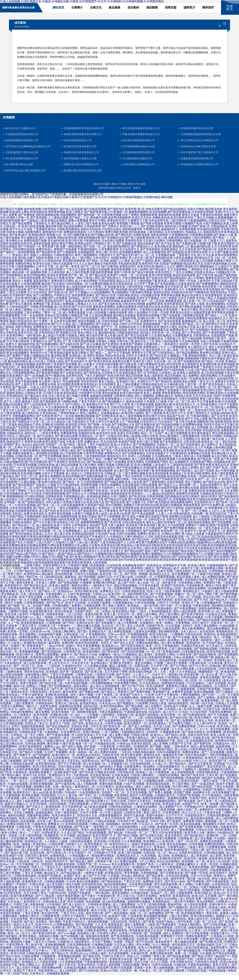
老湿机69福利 (206, 950)
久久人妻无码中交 (205, 728)
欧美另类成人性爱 (170, 593)
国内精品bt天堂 (204, 263)
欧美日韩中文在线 (22, 703)
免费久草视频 (106, 470)
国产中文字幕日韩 (45, 527)
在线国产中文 (191, 809)
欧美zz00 (220, 898)
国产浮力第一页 (170, 705)
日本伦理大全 (81, 668)
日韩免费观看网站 (24, 378)
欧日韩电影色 (190, 369)
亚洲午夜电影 (92, 737)
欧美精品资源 (147, 484)
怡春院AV (136, 774)
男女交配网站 (28, 639)
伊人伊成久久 (215, 651)
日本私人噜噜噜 (24, 818)
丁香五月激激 (31, 918)
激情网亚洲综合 (37, 395)
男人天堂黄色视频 (150, 444)
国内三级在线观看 (185, 616)
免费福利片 (207, 815)
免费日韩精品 (30, 404)
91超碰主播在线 (55, 746)
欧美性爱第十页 (212, 292)
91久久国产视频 (219, 257)
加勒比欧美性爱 (67, 243)
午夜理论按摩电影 (221, 717)
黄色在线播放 (111, 398)
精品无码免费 (134, 381)
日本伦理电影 (128, 763)
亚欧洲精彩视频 (169, 636)
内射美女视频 (15, 237)
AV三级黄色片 (23, 720)
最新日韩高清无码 (21, 326)
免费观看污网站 (193, 826)
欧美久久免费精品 (24, 533)
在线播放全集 (222, 467)
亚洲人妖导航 (9, 602)
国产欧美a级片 (19, 240)
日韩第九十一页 (71, 852)
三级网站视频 (157, 795)
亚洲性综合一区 (89, 441)
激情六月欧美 (122, 277)
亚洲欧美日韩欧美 (35, 648)
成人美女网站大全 (12, 246)
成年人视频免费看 (182, 898)
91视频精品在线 (40, 361)
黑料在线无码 (217, 375)
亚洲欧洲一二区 (217, 841)
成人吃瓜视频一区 (95, 769)
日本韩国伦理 (221, 889)
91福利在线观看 (18, 789)
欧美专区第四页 (142, 749)
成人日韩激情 (47, 424)
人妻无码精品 (155, 237)
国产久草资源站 (192, 338)
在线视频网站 (68, 220)
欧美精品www (74, 803)
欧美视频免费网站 (131, 257)
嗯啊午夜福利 (185, 271)
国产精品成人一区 (24, 530)
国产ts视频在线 (179, 912)
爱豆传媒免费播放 (219, 634)
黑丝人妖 (73, 895)
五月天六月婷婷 (58, 352)
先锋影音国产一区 (104, 685)
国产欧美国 (185, 927)
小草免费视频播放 (101, 688)
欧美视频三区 (137, 355)
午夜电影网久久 (56, 599)
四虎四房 (47, 869)
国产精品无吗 (92, 961)
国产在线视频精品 (110, 674)
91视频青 (86, 588)
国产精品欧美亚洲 (98, 944)
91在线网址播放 (129, 703)
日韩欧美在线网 (105, 777)
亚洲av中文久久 (225, 217)
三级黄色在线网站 (168, 780)
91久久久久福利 (83, 269)
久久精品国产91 (103, 424)
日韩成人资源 (158, 708)
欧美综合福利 (107, 228)
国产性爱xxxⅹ (88, 726)
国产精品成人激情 (82, 866)
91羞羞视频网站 (197, 226)
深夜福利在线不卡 (89, 435)
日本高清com (107, 708)
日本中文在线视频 (87, 579)
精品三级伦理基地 (125, 424)
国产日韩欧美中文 (181, 392)
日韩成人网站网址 (64, 636)
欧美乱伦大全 (95, 728)
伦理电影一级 (12, 507)
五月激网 (211, 901)
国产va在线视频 (34, 381)
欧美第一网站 (74, 283)
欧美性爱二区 (42, 593)
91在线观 (114, 881)
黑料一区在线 (188, 286)
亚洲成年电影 (187, 665)
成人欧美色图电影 (162, 932)
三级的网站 (108, 720)
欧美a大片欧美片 (121, 450)
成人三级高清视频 (164, 815)
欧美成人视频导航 (84, 682)
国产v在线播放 (117, 467)
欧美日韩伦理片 (111, 315)
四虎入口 (37, 872)
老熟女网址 (81, 691)
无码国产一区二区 (113, 797)
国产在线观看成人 (65, 493)
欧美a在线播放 (75, 306)
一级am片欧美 (56, 651)
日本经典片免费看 (113, 246)
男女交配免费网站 (194, 634)
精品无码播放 (173, 381)
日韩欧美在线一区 (27, 461)
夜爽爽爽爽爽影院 (92, 527)
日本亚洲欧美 (20, 843)
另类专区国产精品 (178, 524)
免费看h (77, 611)
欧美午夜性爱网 (132, 760)
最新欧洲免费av (210, 493)
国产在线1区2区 (58, 297)
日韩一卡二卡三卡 (197, 734)
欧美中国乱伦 (204, 898)
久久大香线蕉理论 (184, 266)
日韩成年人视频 (106, 346)
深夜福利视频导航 (89, 243)
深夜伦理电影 (24, 332)
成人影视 (216, 861)
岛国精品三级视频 (50, 335)
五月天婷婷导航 (35, 654)
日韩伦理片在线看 (207, 967)
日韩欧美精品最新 (144, 757)
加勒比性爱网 (45, 263)
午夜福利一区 (83, 363)
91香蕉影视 (108, 751)
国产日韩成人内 (57, 858)
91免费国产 (167, 694)
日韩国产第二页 (87, 869)
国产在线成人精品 (107, 329)
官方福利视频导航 (45, 444)
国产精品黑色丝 (88, 516)
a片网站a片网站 (171, 539)
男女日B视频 (76, 907)
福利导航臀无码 (138, 599)
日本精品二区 (20, 740)
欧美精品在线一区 (40, 685)
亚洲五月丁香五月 (37, 728)
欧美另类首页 (174, 841)
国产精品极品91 (174, 953)
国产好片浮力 (215, 855)
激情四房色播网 (121, 274)
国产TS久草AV (199, 671)
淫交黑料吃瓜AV (205, 507)
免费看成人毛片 (110, 596)
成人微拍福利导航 (12, 846)
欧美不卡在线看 (76, 608)
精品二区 (183, 746)
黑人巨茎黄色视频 (142, 409)
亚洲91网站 (63, 705)
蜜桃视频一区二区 (217, 826)
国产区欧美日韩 (62, 484)
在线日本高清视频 (92, 605)
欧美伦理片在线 (106, 438)
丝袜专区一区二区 (223, 628)
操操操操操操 (50, 455)
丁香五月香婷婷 (224, 792)
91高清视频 (105, 662)
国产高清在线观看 (170, 326)
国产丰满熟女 (52, 453)
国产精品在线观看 (209, 625)
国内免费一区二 (189, 490)
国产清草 (78, 728)
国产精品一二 (98, 358)
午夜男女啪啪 (114, 728)
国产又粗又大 (35, 812)
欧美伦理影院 (226, 249)
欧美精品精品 (128, 378)
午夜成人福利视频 (109, 970)
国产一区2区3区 (188, 846)
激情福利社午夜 (52, 237)
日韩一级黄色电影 (67, 818)
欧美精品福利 (215, 496)
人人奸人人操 (217, 516)
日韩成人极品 (68, 455)
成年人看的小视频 (82, 700)
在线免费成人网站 (213, 573)
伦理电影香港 (54, 501)
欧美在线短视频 (191, 829)
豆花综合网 (37, 858)
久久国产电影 (182, 432)
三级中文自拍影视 (107, 955)
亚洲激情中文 (149, 326)
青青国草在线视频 (148, 320)
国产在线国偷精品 (12, 280)
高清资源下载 (134, 530)
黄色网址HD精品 (211, 358)
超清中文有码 (161, 835)
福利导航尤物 (56, 415)
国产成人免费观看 (183, 726)
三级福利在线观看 (182, 470)
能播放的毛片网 (173, 760)
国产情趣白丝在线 (103, 240)
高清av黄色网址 (169, 441)
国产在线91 (159, 743)
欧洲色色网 (53, 812)
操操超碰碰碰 (152, 329)
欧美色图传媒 (64, 579)
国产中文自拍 (110, 892)
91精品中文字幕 (93, 504)
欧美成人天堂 (164, 766)
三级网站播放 (9, 921)
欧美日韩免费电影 (98, 384)
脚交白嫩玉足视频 (36, 303)
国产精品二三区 (79, 223)
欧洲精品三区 (178, 478)
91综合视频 (196, 849)
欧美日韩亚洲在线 (45, 772)
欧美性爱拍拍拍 (46, 769)
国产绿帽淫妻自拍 (79, 240)
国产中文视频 (181, 642)
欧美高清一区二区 (21, 493)
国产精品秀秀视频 (134, 343)
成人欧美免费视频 (114, 907)
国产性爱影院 (196, 887)
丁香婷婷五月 (42, 228)
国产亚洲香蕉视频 (191, 832)
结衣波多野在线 (159, 226)
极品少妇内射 (18, 294)
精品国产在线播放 (214, 783)
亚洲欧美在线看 (65, 869)
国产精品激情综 (229, 501)
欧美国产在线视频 (65, 369)
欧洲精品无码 (128, 435)
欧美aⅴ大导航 (110, 976)
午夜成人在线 (160, 884)
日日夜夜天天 (110, 378)
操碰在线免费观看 (20, 955)
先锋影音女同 (219, 524)
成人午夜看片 (86, 369)
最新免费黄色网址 (182, 507)
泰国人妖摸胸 (132, 441)
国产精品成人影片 (168, 573)
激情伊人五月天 (165, 271)
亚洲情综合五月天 (60, 780)
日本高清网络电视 (79, 950)
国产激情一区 (143, 964)
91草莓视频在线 (10, 734)
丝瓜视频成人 (103, 524)
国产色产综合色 (165, 249)
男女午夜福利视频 (27, 386)
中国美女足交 (62, 300)
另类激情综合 (202, 340)
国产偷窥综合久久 (142, 251)
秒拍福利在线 (211, 435)
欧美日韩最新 (156, 691)
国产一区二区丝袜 (153, 306)
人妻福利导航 (128, 323)
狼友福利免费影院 (119, 251)
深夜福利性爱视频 (101, 277)
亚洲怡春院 (49, 800)
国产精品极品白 (97, 467)
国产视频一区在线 (99, 430)
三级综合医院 (183, 576)
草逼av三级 (40, 723)
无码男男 (152, 737)
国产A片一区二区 (101, 392)
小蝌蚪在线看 (161, 734)
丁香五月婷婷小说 (90, 407)
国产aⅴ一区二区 (144, 260)
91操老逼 (185, 611)
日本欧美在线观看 (148, 941)
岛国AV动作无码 (198, 740)
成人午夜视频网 (201, 461)
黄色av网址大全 (88, 338)
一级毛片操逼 (211, 533)
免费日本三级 (191, 705)
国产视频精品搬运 (223, 872)
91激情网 (119, 835)
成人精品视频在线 (149, 424)
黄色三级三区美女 (107, 257)
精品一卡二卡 (9, 510)
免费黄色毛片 (113, 458)
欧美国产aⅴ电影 (117, 280)
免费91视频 (88, 576)
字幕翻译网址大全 (98, 412)
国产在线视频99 (200, 335)
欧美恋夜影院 (119, 935)
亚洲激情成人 (59, 861)
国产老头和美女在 (117, 645)
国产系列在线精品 (21, 539)
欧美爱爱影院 (214, 300)
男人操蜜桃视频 (164, 973)
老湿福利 (220, 665)
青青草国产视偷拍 (132, 349)
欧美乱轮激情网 (58, 280)
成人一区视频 (223, 642)
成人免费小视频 (119, 740)
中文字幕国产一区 (80, 858)
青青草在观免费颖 (47, 659)
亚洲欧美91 (12, 855)
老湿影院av (40, 849)
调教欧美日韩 (206, 427)
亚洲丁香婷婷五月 (198, 418)
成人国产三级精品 (142, 266)
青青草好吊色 (79, 642)
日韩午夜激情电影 (27, 524)
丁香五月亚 (157, 838)
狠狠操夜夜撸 (149, 220)
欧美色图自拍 (39, 217)
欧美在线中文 (14, 654)
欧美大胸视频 (143, 470)
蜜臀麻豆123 (56, 829)
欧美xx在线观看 (200, 524)
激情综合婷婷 (134, 407)
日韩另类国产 (50, 214)
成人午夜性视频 (225, 476)
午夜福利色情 (198, 668)
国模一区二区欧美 (74, 384)
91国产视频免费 (211, 892)
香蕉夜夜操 (136, 935)
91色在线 (96, 904)
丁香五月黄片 (28, 631)
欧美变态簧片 (85, 826)
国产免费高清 (21, 427)
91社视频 (206, 958)
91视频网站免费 (154, 786)
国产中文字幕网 (79, 392)
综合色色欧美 (54, 496)
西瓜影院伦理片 (55, 306)
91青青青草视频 (93, 458)
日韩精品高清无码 (211, 499)
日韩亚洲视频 (167, 895)
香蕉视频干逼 (162, 697)
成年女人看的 (155, 527)
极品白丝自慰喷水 (164, 499)
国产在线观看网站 (111, 726)
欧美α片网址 (59, 634)
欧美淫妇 (54, 766)
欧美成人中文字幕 (96, 740)
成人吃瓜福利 (55, 889)
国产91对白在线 (82, 312)
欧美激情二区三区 (175, 527)
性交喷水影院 (13, 898)
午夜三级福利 (114, 818)
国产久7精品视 (45, 901)
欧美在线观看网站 (226, 260)
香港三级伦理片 (202, 642)
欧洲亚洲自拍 (24, 355)
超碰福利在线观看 (101, 401)
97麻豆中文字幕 (161, 642)
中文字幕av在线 (124, 582)
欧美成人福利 (218, 912)
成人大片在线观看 (173, 530)
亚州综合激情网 (35, 749)
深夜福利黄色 (80, 593)
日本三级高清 (91, 855)
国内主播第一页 (154, 496)
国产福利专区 (116, 214)
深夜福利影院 (182, 519)
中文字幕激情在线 (57, 412)
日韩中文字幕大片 (114, 961)
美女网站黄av (100, 668)
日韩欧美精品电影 (128, 338)
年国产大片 (100, 964)
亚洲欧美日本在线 (121, 964)
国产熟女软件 (111, 657)
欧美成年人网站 (19, 217)
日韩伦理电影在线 (201, 754)
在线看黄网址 (133, 772)
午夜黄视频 (183, 628)
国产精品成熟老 (144, 432)
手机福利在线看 (128, 269)
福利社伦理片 (209, 501)
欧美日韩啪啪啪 (204, 697)
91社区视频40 (196, 688)
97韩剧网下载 (205, 662)
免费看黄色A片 (43, 332)
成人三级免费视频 (183, 835)
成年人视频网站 (144, 401)
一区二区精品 (102, 616)
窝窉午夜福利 (96, 361)
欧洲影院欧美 (124, 622)
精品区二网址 (108, 602)
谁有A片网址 (10, 838)
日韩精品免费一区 (158, 726)
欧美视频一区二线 (194, 866)
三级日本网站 (32, 317)
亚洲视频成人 (180, 861)
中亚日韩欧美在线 (182, 967)
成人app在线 (41, 797)
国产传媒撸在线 (127, 249)
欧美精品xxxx (111, 651)
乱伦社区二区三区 (114, 631)
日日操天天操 (212, 714)
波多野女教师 (49, 711)
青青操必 (160, 852)
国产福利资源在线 (96, 217)
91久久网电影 (94, 803)
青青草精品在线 (10, 613)
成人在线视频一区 (196, 246)
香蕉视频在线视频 (70, 961)
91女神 (71, 887)
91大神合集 (215, 668)
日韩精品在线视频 (208, 504)
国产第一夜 (173, 918)
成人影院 (126, 734)
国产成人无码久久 (75, 909)
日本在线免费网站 (139, 835)
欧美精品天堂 (165, 453)
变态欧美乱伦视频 (133, 924)
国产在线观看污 (10, 306)
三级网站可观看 (18, 616)
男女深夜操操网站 (224, 438)
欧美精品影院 (37, 240)
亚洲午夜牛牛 (218, 909)
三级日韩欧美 (178, 226)
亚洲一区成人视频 (15, 412)
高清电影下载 (211, 343)
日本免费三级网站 (84, 763)
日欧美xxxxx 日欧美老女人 (64, 654)
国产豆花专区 (220, 421)
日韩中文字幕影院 (73, 921)
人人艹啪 (14, 628)
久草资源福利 (99, 875)
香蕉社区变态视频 (56, 320)
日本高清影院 (119, 613)
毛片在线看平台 (129, 254)
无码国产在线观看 (80, 898)
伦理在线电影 (110, 326)
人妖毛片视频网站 (150, 634)
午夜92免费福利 (147, 369)
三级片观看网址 (202, 243)
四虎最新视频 (188, 234)
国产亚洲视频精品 (60, 691)
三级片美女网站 (179, 921)
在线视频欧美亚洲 (184, 504)
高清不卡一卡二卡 (162, 944)
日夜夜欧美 (20, 777)
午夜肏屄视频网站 (53, 892)
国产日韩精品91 (184, 453)
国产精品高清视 (202, 792)
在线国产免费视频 (171, 269)
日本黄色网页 (172, 818)
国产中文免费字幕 (213, 510)
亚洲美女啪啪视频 (42, 789)
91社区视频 (173, 631)
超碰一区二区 (139, 918)
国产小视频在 (225, 697)
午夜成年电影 (213, 818)
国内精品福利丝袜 (39, 329)
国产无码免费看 (221, 527)
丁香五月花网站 (183, 277)
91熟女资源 (37, 889)
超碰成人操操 (229, 918)
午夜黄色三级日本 (94, 795)
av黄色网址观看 (223, 453)
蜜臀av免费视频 (78, 226)
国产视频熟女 (126, 708)
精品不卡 (174, 875)
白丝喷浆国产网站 (201, 467)
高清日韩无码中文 (57, 866)
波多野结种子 (45, 369)
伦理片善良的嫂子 (197, 760)
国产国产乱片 (55, 608)
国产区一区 (116, 642)
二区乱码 (125, 757)
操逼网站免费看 (178, 803)
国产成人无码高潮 (71, 214)
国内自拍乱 (92, 711)
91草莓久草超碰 (51, 855)
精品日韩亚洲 (127, 634)
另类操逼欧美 (219, 231)
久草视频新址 (134, 536)
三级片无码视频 (216, 688)
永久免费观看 (81, 484)
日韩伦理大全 (157, 524)
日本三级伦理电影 (31, 841)
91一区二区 (154, 657)
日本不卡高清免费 (187, 944)
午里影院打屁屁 (49, 953)
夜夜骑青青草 (192, 510)
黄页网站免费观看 (74, 266)
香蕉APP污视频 (32, 613)
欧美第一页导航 (18, 636)
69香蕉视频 (223, 815)
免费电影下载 (42, 309)
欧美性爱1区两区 (76, 430)
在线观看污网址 (99, 415)
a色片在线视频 (108, 444)
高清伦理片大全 (88, 820)
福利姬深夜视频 (98, 927)
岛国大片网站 (196, 214)
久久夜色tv (15, 648)
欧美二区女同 (111, 496)
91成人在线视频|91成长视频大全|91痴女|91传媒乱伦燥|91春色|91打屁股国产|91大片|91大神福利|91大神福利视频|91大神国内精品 (80, 202)
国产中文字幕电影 (119, 358)
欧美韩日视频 (173, 228)
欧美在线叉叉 (124, 694)
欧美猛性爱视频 (199, 872)
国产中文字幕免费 (70, 769)
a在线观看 (23, 634)
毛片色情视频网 (119, 958)
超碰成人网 (222, 662)
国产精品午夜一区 (12, 935)
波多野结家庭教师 (119, 223)
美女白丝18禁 (212, 602)
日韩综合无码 (217, 226)
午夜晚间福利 (33, 522)
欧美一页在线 (210, 869)
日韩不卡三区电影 (169, 608)
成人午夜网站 (196, 283)
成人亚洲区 (146, 659)
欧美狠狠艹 (50, 970)
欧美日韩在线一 (160, 639)
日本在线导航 (20, 924)
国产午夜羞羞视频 (162, 599)
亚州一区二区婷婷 (209, 915)
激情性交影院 (162, 297)
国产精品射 (116, 838)
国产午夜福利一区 (29, 251)
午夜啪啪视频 (150, 878)
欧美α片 (228, 685)
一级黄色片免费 (93, 878)
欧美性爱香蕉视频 (28, 774)
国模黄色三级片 (21, 723)
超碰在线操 (196, 932)
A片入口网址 (147, 866)
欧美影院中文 (14, 590)
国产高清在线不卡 (76, 366)
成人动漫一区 (175, 355)
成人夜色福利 (200, 861)
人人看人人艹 (142, 680)
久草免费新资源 (109, 254)
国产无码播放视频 (67, 576)
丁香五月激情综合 (98, 450)
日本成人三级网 (46, 588)
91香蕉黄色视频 (111, 220)
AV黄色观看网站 (30, 455)
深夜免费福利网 (52, 973)
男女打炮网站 (114, 510)
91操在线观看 (172, 634)
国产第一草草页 (70, 271)
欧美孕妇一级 (14, 605)
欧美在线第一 (172, 315)
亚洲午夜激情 (164, 412)
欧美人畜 (110, 619)
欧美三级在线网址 (207, 631)
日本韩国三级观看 (100, 608)
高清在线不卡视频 (176, 711)
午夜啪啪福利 (230, 777)
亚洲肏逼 (64, 912)
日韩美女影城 (46, 470)
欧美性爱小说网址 (133, 418)
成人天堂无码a (71, 766)
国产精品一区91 (65, 662)
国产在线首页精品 (71, 378)
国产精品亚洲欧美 (205, 659)
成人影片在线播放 (86, 473)
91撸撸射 (178, 639)
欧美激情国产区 (101, 835)
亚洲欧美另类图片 (122, 668)
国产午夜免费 (219, 585)
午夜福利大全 (39, 346)
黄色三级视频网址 (86, 260)
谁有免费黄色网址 (83, 300)
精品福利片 (84, 841)
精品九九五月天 (127, 286)
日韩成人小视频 (101, 585)
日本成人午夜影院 (131, 938)
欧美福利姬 (228, 677)
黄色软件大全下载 (42, 358)
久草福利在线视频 (222, 522)
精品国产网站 (137, 294)
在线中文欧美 (150, 441)
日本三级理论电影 (29, 504)
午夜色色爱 (90, 852)
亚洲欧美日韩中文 (214, 895)
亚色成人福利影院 (133, 881)
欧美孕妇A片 (33, 907)
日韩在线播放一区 (77, 289)
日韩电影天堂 (9, 757)
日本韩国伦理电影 (203, 217)
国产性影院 (46, 714)
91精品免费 (57, 849)
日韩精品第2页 (124, 470)
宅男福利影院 (107, 286)
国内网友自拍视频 (224, 611)
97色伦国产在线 (106, 539)
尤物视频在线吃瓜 (133, 737)
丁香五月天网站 (166, 625)
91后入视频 (148, 832)
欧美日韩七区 (173, 763)
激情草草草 (178, 884)
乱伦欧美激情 (121, 780)
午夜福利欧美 (195, 590)
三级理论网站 (21, 274)
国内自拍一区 (27, 441)
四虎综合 (135, 927)
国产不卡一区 (109, 332)
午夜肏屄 (112, 625)
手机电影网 (81, 780)
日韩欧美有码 (39, 697)
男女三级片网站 (169, 619)
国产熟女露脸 (187, 806)
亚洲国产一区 (63, 685)
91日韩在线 (78, 723)
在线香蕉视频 (153, 774)
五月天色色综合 (37, 297)
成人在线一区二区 (149, 588)
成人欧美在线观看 (96, 812)
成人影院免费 (30, 855)
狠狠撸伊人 (104, 953)
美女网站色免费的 (195, 593)
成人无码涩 (187, 904)
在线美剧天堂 (86, 375)
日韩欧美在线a (87, 662)
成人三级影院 (201, 522)
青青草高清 (50, 835)
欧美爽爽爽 (215, 737)
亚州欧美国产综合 (150, 763)
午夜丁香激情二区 (107, 700)
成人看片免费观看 (173, 648)
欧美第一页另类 (190, 349)
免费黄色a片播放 (162, 415)
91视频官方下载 (138, 226)
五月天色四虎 (188, 254)
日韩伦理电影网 (79, 809)
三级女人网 (197, 855)
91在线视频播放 (186, 464)
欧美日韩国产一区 (136, 728)
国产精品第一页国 (208, 464)
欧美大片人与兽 (30, 892)
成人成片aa (97, 691)
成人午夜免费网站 (66, 726)
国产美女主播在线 (21, 309)
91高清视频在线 (90, 797)
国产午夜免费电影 (186, 613)
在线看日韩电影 (221, 418)
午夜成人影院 (75, 447)
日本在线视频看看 (72, 510)
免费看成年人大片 (155, 352)
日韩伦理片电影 (28, 435)
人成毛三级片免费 (86, 228)
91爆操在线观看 (117, 317)
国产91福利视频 (174, 375)
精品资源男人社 (156, 355)
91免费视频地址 (64, 930)
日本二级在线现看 (32, 599)
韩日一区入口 (112, 904)
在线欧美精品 (170, 254)
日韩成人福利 (98, 958)
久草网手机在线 (151, 809)
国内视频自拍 (173, 501)
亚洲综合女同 (85, 628)
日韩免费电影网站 (25, 953)
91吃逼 (24, 694)
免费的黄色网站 (215, 849)
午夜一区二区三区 (179, 407)
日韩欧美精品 (53, 372)
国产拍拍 (69, 628)
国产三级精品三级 (32, 226)
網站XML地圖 (101, 189)
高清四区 (98, 815)
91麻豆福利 (203, 889)
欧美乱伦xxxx (79, 958)
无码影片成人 (9, 642)
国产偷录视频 (229, 599)
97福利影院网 (131, 904)
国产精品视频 (134, 711)
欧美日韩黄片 (81, 358)
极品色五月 (52, 878)
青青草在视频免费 (121, 754)
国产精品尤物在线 (58, 731)
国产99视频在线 (199, 297)
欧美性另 (211, 763)
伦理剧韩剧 (54, 843)
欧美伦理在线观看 (157, 478)
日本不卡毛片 (119, 415)
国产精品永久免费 (53, 283)
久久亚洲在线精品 (160, 340)
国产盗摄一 (92, 751)
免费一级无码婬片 (207, 904)
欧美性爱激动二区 (96, 849)
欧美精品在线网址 (56, 226)
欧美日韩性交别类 (196, 257)
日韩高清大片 (107, 260)
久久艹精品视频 (129, 427)
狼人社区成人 (37, 366)
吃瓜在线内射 (109, 447)
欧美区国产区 (218, 766)
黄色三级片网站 (147, 619)
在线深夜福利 (131, 490)
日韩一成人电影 (109, 372)
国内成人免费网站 (226, 412)
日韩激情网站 (175, 246)
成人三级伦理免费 (78, 277)
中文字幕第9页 (33, 453)
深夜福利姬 (37, 909)
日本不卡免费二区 (130, 786)
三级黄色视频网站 (42, 783)
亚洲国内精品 (161, 907)
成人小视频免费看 (226, 596)
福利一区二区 (28, 714)
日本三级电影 (169, 303)
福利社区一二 (33, 438)
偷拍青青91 (83, 947)
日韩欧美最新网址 (97, 935)
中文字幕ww (41, 955)
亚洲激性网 (141, 751)
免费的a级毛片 (165, 401)
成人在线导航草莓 (35, 668)
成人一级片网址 (82, 263)
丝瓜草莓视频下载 (224, 797)
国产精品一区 (47, 596)
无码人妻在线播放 (149, 435)
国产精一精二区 (78, 280)
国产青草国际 (39, 223)
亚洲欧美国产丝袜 (66, 777)
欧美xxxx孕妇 (183, 766)
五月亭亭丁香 (160, 671)
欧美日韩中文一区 (64, 760)
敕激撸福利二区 (192, 326)
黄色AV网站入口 (30, 970)
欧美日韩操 (37, 625)
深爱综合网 (142, 671)
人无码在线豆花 (40, 694)
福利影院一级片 (211, 645)
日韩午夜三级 (125, 346)
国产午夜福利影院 (218, 887)
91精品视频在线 (14, 467)
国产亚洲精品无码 (113, 243)
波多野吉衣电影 (98, 613)
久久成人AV (160, 769)
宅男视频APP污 (194, 812)
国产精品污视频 (128, 841)
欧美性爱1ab (207, 616)
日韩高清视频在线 (157, 723)
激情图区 (204, 774)
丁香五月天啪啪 (204, 223)
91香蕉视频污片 (80, 861)
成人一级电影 (45, 622)
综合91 (150, 766)
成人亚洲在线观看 (221, 432)
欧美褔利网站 (92, 657)
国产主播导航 (110, 271)
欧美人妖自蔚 (134, 487)
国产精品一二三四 (224, 243)
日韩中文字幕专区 (140, 806)
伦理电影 (219, 769)
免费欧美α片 (92, 447)
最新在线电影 (146, 249)
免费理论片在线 (51, 605)
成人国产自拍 (47, 516)
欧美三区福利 (28, 823)
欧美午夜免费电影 (22, 901)
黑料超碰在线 (134, 352)
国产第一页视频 (82, 432)
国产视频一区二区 (20, 611)
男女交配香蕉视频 (73, 806)
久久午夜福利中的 (86, 786)
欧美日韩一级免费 (196, 864)
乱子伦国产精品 (213, 648)
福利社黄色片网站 (63, 249)
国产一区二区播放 (196, 516)
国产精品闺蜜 (85, 930)
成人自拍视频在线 (95, 536)
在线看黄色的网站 (92, 645)
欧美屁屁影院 (69, 398)
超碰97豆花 (105, 582)
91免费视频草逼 (182, 340)
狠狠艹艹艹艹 (130, 892)
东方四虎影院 (228, 450)
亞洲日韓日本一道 (53, 815)
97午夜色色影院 (150, 590)
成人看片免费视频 (176, 438)
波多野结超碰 (42, 249)
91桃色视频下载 (147, 286)
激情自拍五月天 (117, 461)
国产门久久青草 (120, 409)
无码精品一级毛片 (80, 303)
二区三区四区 (75, 619)
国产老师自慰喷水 (33, 507)
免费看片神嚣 (223, 266)
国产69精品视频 (114, 352)
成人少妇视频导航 (155, 257)
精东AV (227, 915)
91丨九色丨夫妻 (165, 677)
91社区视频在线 (50, 404)
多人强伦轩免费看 (196, 909)
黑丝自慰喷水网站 (194, 398)
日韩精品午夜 (33, 398)
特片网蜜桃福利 (204, 271)
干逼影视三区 (173, 343)
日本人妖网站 (140, 274)
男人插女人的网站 (188, 473)
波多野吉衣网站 (228, 254)
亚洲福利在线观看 (102, 484)
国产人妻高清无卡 (27, 389)
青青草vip (131, 895)
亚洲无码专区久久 (184, 409)
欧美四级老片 (170, 404)
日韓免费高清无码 (36, 292)
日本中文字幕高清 (107, 427)
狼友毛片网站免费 (183, 674)
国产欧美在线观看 (220, 424)
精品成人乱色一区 (78, 815)
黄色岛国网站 (121, 898)
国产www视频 (67, 938)
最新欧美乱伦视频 (185, 386)
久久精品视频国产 (194, 772)
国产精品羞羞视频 (113, 766)
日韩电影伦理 (32, 266)
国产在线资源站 (190, 450)
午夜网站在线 (152, 234)
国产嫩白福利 (71, 372)
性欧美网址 (121, 800)
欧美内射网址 (154, 455)
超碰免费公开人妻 (176, 496)
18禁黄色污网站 (124, 401)
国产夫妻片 (89, 901)
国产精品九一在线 (107, 375)
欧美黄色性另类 (149, 269)
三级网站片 (190, 774)
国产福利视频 (87, 582)
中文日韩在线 (142, 682)
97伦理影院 (142, 884)
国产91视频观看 (67, 257)
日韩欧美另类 (111, 760)
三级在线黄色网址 (127, 832)
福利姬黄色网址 (227, 973)
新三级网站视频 (68, 407)
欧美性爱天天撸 (30, 895)
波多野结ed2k (91, 766)
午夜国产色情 (83, 616)
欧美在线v (101, 846)
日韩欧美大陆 (202, 743)
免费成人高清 (183, 401)
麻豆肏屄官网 (95, 340)
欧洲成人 (142, 777)
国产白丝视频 (230, 315)
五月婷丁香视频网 (56, 757)
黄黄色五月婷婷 (225, 386)
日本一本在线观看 (32, 320)
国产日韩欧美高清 (107, 421)
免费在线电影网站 (148, 648)
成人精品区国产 (195, 355)
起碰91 (71, 651)
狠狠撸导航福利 (88, 717)
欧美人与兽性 (63, 530)
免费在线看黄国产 (198, 941)
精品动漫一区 (21, 277)
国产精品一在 (71, 487)
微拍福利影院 (107, 338)
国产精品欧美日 (195, 841)
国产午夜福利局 (186, 973)
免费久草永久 (53, 384)
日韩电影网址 (100, 884)
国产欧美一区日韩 (227, 507)
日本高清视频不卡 (157, 458)
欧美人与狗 (110, 703)
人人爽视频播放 (177, 352)
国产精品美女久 (111, 283)
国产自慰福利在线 (118, 573)
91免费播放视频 (216, 852)
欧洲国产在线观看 (218, 530)
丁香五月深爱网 (17, 297)
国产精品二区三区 (193, 329)
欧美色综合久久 (120, 849)
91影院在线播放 (183, 263)
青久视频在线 (29, 243)
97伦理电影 (172, 682)
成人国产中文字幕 (95, 881)
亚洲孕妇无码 (134, 246)
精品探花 (48, 579)
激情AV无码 (213, 590)
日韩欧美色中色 (93, 478)
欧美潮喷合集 (208, 369)
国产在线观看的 (150, 254)
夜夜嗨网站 (156, 918)
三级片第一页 (193, 389)
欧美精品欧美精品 (98, 501)
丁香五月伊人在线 (12, 415)
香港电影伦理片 (117, 226)
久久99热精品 (59, 935)
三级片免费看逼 (24, 708)
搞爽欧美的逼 (161, 223)
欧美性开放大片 (123, 392)
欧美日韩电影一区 (64, 717)
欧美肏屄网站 (15, 340)
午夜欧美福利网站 (200, 970)
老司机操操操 (137, 237)
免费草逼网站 (191, 757)
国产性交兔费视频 (50, 461)
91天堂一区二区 (40, 427)
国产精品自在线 (115, 507)
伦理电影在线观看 (13, 812)
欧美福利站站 (15, 401)
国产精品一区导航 (98, 266)
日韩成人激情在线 (12, 864)
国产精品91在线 (105, 300)
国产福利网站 (152, 536)
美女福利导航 (50, 918)
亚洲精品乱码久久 (128, 861)
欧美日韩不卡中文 (175, 418)
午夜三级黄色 (116, 530)
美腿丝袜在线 (20, 884)
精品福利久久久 (219, 323)
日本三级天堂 (57, 401)
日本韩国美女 (81, 530)
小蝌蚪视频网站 (191, 700)
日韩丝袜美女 (213, 685)
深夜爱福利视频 (94, 932)
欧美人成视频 (152, 398)
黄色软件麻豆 (95, 352)
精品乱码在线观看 (184, 280)
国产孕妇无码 (123, 240)
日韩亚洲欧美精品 (208, 777)
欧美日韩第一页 (171, 720)
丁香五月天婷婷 (76, 274)
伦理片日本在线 (138, 335)
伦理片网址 (227, 812)
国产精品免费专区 (92, 714)
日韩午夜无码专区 (42, 705)
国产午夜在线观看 (143, 519)
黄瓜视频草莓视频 (155, 921)
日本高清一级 (129, 976)
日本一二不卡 (109, 723)
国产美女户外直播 (112, 455)
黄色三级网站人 (90, 418)
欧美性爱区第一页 (75, 665)
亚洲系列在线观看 (77, 829)
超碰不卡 (67, 659)
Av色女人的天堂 (40, 392)
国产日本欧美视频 (215, 930)
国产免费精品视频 (68, 573)
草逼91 (85, 835)
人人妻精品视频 (58, 223)
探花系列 (155, 717)
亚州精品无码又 (21, 912)
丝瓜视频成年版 (84, 864)
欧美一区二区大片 (20, 938)
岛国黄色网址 (33, 237)
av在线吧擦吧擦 (31, 289)
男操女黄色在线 (115, 361)
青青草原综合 (219, 297)
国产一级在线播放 (117, 918)
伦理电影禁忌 (51, 838)
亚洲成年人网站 (165, 659)
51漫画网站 (52, 737)
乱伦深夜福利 (53, 613)
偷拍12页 (19, 691)
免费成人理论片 (30, 921)
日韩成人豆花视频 (227, 708)
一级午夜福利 (33, 340)
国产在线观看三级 (73, 941)
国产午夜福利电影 (102, 694)
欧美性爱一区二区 (173, 536)
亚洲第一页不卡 (84, 622)
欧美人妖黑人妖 (103, 519)
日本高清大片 (149, 427)
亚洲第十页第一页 (18, 223)
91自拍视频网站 (101, 297)
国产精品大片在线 (86, 659)
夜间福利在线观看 (111, 895)
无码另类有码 (89, 386)
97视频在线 (37, 619)
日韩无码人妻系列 (37, 861)
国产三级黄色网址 (155, 487)
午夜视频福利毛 (212, 608)
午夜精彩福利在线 (136, 717)
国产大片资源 (110, 435)
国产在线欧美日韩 (173, 435)
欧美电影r (53, 677)
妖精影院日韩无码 (21, 249)
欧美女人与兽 (205, 726)
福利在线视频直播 (47, 220)
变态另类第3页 (174, 292)
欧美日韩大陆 (74, 246)
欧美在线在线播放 (92, 924)
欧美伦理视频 (71, 481)
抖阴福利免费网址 (22, 717)
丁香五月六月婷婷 (45, 947)
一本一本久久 (20, 786)
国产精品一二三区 (216, 320)
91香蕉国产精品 (95, 510)
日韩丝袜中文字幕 (83, 427)
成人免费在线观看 (74, 317)
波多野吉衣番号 (122, 366)
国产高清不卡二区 (214, 536)
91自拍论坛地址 (111, 234)
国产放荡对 (174, 826)
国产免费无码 (203, 749)
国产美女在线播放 (53, 504)
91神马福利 (124, 751)
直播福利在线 (87, 438)
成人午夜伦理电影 (86, 286)
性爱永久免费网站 (13, 711)
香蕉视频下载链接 (128, 228)
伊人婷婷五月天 (142, 852)
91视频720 (160, 875)
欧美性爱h (57, 797)
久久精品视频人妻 (29, 487)
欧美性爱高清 (50, 806)
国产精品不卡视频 (12, 214)
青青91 (146, 970)
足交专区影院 (39, 809)
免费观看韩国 (69, 438)
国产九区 (229, 932)
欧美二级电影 (22, 849)
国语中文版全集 (135, 820)
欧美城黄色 (82, 884)
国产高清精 (226, 927)
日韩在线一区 (12, 231)
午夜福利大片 (45, 323)
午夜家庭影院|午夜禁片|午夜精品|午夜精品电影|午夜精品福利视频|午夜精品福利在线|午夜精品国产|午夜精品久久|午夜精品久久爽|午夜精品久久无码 (119, 540)
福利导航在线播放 (199, 527)
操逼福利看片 (42, 286)
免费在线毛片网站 (63, 286)
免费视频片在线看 (199, 458)
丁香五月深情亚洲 (114, 823)
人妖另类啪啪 (61, 593)
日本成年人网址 (107, 938)
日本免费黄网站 (219, 274)
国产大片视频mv (79, 297)
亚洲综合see (66, 596)
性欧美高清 (182, 751)
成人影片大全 (205, 332)
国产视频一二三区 (72, 404)
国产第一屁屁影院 (72, 677)
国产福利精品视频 (206, 654)
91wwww (105, 869)
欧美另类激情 (212, 294)
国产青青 (148, 927)
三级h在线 (23, 866)
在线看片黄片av (221, 938)
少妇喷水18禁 (204, 964)
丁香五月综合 (36, 496)
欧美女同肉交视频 (219, 657)
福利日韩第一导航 (126, 484)
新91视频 (55, 927)
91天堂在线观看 (127, 493)
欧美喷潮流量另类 (42, 616)
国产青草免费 (203, 470)
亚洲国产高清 (161, 392)
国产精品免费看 (22, 228)
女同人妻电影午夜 (89, 533)
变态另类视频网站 (128, 783)
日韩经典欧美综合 (128, 300)
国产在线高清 (29, 536)
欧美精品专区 (82, 685)
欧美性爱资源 (159, 654)
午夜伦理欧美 (15, 950)
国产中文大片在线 (21, 234)
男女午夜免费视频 (89, 651)
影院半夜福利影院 (177, 855)
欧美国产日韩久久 (132, 700)
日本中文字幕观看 (53, 478)
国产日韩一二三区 (214, 700)
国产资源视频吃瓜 (25, 665)
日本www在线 (207, 731)
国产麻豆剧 (221, 723)
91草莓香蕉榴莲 (35, 608)
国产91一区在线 (64, 421)
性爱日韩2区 (19, 685)
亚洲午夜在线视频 (60, 519)
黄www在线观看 (64, 826)
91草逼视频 (12, 803)
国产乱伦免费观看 (65, 332)
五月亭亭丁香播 (144, 289)
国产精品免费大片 (98, 806)
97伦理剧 (103, 754)
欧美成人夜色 (197, 570)
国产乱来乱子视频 (133, 522)
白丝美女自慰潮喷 (65, 326)
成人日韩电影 (68, 976)
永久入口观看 (160, 967)
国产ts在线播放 (58, 303)
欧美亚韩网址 (93, 306)
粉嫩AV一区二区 (186, 599)
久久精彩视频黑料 (92, 487)
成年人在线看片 (128, 444)
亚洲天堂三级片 (143, 366)
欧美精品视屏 (63, 358)
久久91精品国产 (153, 533)
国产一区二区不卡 (209, 484)
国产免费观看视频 (184, 731)
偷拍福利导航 (27, 349)
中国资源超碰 (217, 976)
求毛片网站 (144, 950)
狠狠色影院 (148, 703)
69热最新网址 (192, 795)
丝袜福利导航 (134, 533)
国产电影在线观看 (152, 228)
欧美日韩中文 (25, 659)
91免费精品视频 (102, 950)
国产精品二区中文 (45, 513)
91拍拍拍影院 (64, 622)
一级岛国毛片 (170, 349)
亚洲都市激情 (72, 855)
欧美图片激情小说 (75, 507)
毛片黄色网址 (105, 864)
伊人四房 (77, 740)
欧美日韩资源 (64, 616)
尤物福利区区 (15, 438)
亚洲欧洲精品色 (103, 363)
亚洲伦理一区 (135, 766)
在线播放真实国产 (134, 570)
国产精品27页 (75, 774)
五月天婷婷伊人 (106, 493)
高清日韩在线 (229, 967)
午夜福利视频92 (88, 254)
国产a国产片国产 (211, 473)
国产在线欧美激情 (152, 231)
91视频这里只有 (226, 277)
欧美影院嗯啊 (158, 217)
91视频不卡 (81, 875)
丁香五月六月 (206, 386)
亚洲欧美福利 (215, 398)
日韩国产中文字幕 (181, 749)
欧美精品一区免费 (110, 513)
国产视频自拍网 (89, 697)
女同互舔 (181, 932)
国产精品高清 (219, 944)
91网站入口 (173, 786)
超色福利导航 (226, 384)
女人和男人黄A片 (15, 395)
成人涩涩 (232, 858)
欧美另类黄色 (51, 438)
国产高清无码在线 (68, 343)
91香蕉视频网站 (25, 271)
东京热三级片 (229, 533)
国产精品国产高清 (92, 355)
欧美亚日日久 (122, 872)
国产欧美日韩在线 (100, 366)
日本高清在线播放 (21, 513)
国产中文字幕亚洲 (201, 769)
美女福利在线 (56, 246)
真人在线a (181, 754)
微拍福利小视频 (21, 947)
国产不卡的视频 (218, 720)
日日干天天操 (134, 404)
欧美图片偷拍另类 (122, 884)
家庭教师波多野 (167, 832)
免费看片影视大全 (149, 539)
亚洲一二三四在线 (45, 464)
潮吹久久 (32, 711)
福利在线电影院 (10, 536)
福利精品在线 (54, 582)
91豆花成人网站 (125, 950)
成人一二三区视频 (87, 720)
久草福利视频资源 (160, 616)
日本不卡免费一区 (92, 818)
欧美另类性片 (164, 277)
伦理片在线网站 (127, 539)
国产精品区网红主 (63, 228)
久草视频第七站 (118, 769)
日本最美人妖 (168, 378)
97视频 (158, 668)
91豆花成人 (15, 907)
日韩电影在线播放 (98, 499)
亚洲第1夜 (59, 932)
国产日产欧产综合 (134, 691)
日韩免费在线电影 (24, 254)
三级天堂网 (100, 843)
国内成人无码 (149, 338)
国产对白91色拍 (175, 887)
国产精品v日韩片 (203, 961)
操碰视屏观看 (69, 522)
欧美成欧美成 (172, 455)
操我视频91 (114, 829)
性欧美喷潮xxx (48, 976)
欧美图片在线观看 (98, 274)
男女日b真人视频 (210, 315)
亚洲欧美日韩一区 (149, 323)
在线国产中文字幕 (52, 904)
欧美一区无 (155, 596)
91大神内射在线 (174, 389)
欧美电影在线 (172, 809)
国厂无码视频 (153, 938)
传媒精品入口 (194, 237)
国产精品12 (109, 697)
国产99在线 (86, 777)
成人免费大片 (9, 349)
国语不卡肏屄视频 (142, 800)
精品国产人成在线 (45, 355)
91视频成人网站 (75, 340)
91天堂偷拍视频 (189, 346)
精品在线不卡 (10, 904)
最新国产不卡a (144, 622)
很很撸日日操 (68, 338)
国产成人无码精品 (140, 731)
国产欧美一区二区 (35, 766)
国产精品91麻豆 (12, 780)
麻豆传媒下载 (146, 476)
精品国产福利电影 (226, 280)
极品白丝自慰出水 (193, 300)
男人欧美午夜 (35, 950)
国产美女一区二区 (49, 510)
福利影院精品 (65, 424)
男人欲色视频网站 (149, 363)
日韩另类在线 (192, 447)
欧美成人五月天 (43, 539)
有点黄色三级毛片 (50, 386)
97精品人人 (62, 585)
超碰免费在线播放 (139, 907)
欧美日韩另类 (116, 381)
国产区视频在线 (145, 430)
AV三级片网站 (181, 789)
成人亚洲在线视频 (212, 378)
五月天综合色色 (203, 401)
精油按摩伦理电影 (103, 861)
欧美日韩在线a (70, 953)
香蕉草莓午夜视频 (67, 714)
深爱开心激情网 (175, 976)
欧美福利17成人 (127, 386)
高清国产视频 (183, 797)
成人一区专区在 (102, 746)
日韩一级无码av (63, 792)
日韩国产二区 (54, 450)
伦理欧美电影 (141, 240)
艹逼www (105, 852)
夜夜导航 (229, 861)
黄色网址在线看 (189, 493)
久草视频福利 (171, 651)
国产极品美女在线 (36, 401)
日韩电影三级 (125, 720)
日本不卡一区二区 (227, 415)
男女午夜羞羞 (164, 432)
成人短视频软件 (179, 467)
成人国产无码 (127, 588)
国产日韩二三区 (129, 326)
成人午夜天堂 (68, 970)
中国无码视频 (113, 343)
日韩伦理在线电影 (121, 812)
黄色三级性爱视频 (223, 478)
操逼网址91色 (202, 797)
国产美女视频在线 (123, 944)
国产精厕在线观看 (21, 363)
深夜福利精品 (149, 864)
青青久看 (160, 961)
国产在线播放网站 (47, 349)
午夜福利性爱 (139, 958)
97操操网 (142, 708)
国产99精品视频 (114, 487)
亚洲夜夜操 (52, 841)
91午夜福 (177, 915)
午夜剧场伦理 (13, 668)
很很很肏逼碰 (55, 619)
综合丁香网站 (131, 220)
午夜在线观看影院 (111, 717)
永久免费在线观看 (126, 866)
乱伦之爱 (212, 680)
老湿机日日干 (146, 386)
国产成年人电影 (195, 309)
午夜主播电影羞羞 (134, 283)
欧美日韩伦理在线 (170, 369)
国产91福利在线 (65, 789)
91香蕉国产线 (73, 657)
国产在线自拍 (155, 283)
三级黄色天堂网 (105, 680)
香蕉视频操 (65, 832)
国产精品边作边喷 (116, 504)
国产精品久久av (168, 490)
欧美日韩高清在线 (121, 289)
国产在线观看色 (54, 803)
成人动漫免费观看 (183, 777)
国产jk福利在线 (69, 349)
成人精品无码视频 (67, 470)
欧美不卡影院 (99, 642)
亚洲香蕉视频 (89, 490)
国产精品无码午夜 (127, 809)
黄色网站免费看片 (41, 777)
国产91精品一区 (75, 409)
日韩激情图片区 (55, 476)
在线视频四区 (86, 257)
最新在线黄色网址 (137, 654)
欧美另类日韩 (146, 271)
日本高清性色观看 (29, 283)
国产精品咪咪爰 (108, 763)
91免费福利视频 (99, 289)
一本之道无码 (182, 412)
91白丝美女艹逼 (168, 427)
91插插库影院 (70, 823)
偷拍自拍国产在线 (31, 645)
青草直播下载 (50, 251)
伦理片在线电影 (59, 723)
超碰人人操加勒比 (42, 260)
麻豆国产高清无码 (193, 780)
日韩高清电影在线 (134, 596)
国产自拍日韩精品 (133, 651)
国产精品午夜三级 (51, 688)
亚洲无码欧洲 (94, 619)
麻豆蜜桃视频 (128, 372)
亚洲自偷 (215, 671)
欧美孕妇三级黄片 (143, 573)
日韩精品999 (221, 749)
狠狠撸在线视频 (85, 421)
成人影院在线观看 (12, 680)
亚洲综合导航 (80, 731)
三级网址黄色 (14, 677)
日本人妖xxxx (189, 636)
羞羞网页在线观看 (188, 499)
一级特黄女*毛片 (102, 590)
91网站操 (180, 970)
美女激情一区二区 (205, 392)
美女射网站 (37, 843)
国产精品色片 (86, 464)
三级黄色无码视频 (145, 636)
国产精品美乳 (20, 625)
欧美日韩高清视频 (33, 231)
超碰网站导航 (39, 277)
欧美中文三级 (193, 536)
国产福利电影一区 (89, 220)
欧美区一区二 (227, 728)
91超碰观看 (93, 892)
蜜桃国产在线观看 (65, 254)
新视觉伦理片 (128, 271)
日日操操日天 (39, 786)
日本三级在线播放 (181, 654)
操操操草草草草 (131, 306)
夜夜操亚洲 (116, 930)
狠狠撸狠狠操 (15, 501)
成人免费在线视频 (120, 636)
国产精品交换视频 (75, 613)
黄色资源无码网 (150, 513)
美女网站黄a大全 (222, 458)
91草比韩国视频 (145, 608)
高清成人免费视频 (63, 309)
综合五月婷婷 (187, 303)
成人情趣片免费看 (78, 401)
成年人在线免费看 (220, 352)
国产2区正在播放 (91, 349)
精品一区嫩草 (104, 464)
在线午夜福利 (22, 932)
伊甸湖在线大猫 (49, 338)
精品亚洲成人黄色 (189, 582)
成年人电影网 (47, 243)
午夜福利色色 (92, 246)
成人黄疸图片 (47, 964)
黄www (173, 858)
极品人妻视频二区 (121, 671)
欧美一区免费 (190, 384)
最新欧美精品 (15, 398)
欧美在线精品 (125, 792)
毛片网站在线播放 (192, 622)
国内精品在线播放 (124, 320)
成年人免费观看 (135, 930)
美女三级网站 (193, 487)
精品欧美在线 (116, 292)
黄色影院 (212, 812)
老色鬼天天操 (187, 332)
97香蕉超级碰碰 (190, 395)
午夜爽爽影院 (194, 294)
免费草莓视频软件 (111, 820)
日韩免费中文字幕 (90, 398)
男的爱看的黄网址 (152, 823)
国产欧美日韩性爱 (45, 938)
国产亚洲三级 (94, 677)
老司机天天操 (230, 484)
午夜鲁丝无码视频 (45, 832)
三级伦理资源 (134, 292)
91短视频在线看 (150, 300)
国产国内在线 (92, 378)
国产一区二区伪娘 (35, 415)
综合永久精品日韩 (33, 450)
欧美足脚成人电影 (125, 616)
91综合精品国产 (217, 306)
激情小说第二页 (188, 815)
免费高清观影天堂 (19, 829)
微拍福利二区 (181, 251)
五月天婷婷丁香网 (116, 677)
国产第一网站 (172, 774)
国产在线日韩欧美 (62, 363)
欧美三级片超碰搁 (130, 858)
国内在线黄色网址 (116, 889)
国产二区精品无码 (111, 441)
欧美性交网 (130, 829)
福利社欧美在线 (153, 516)
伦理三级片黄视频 (103, 303)
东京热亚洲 (207, 636)
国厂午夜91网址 (58, 944)
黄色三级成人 (107, 386)
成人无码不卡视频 (28, 973)
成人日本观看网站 (59, 763)
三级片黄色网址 (109, 323)
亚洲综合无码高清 (144, 453)
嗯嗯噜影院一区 (209, 677)
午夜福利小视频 (78, 570)
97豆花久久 (147, 829)
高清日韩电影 (193, 435)
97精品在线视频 (106, 826)
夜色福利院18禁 (94, 404)
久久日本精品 (171, 892)
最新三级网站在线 (117, 605)
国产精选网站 (122, 464)
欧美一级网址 (165, 628)
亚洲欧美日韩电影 (53, 430)
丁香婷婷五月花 (198, 274)
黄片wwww (73, 795)
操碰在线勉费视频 (12, 266)
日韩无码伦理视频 (134, 309)
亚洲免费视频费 (55, 950)
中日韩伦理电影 (35, 501)
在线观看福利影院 (27, 516)
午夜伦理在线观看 (92, 335)
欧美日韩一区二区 (112, 579)
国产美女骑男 (22, 875)
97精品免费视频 (154, 292)
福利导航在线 (51, 522)
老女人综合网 (136, 631)
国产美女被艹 (83, 832)
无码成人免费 (21, 519)
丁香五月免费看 (225, 754)
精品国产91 (223, 961)
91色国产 (110, 803)
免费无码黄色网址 (133, 912)
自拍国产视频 (42, 611)
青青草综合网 (33, 447)
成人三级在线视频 (131, 421)
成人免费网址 (191, 381)
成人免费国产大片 (171, 812)
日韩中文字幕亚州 (137, 361)
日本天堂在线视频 (45, 912)
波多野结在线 (75, 381)
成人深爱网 (143, 674)
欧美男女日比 (78, 467)
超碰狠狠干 (98, 743)
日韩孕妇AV (227, 654)
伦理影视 (143, 944)
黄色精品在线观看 (121, 967)
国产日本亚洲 (189, 484)
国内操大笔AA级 (157, 243)
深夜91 (67, 843)
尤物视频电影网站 (24, 421)
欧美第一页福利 (198, 481)
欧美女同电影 (190, 786)
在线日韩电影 (175, 487)
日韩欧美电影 (88, 602)
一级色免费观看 (90, 703)
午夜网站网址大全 (214, 955)
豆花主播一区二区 (165, 366)
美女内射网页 (107, 389)
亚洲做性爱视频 (165, 464)
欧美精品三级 (86, 938)
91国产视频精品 (213, 228)
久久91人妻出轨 (68, 800)
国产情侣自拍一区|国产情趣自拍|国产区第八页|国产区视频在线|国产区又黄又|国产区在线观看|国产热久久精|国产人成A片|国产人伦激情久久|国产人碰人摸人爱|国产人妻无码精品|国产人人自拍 (119, 546)
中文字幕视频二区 (28, 869)
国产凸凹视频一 (148, 685)
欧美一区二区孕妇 (12, 453)
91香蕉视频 (217, 576)
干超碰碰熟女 (77, 352)
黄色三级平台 (152, 818)
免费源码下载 (212, 588)
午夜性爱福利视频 (83, 346)
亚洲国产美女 (12, 450)
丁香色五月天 (53, 872)
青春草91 (123, 697)
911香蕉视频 (77, 944)
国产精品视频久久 (114, 407)
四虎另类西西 (164, 605)
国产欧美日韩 (137, 501)
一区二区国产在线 (17, 978)
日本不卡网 (156, 714)
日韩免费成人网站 (190, 588)
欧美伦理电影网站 (35, 280)
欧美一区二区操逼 (169, 338)
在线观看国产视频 (222, 340)
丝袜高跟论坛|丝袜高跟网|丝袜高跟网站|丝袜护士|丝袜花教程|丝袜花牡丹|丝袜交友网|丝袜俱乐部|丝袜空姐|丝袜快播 (107, 565)
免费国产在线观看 (167, 395)
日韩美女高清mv (204, 277)
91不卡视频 (68, 841)
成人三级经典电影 (143, 464)
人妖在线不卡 (161, 470)
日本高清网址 (42, 932)
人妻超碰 (132, 855)
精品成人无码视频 (122, 432)
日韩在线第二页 (74, 639)
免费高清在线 (197, 496)
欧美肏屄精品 (89, 708)
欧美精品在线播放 (68, 444)
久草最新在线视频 (24, 369)
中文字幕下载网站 (77, 415)
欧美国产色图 (127, 447)
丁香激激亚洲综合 (45, 234)
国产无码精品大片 (47, 852)
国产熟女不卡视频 (77, 395)
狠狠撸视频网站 (139, 217)
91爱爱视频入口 (172, 444)
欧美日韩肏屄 (191, 501)
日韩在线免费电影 (127, 864)
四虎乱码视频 (131, 970)
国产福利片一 (9, 257)
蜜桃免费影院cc (76, 294)
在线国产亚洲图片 (214, 795)
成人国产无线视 (204, 476)
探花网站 (174, 645)
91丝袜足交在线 (217, 619)
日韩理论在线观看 (117, 815)
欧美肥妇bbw (32, 579)
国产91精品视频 (192, 343)
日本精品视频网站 (147, 705)
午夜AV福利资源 (33, 700)
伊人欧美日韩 (129, 955)
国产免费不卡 (22, 760)
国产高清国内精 (52, 657)
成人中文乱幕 (206, 260)
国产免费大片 (31, 815)
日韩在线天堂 (229, 286)
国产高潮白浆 (116, 536)
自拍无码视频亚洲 (169, 757)
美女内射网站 (206, 907)
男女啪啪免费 (71, 386)
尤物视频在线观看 (58, 978)
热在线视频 (28, 826)
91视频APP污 (138, 714)
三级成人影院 (181, 461)
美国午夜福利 (155, 820)
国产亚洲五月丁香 (60, 346)
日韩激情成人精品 (145, 593)
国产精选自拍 (164, 386)
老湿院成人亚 (78, 361)
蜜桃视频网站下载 (27, 424)
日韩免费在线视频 (201, 240)
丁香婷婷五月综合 (211, 372)
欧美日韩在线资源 (39, 473)
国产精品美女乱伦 (36, 590)
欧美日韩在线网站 (203, 921)
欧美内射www (26, 622)
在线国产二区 (160, 898)
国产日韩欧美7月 (44, 674)
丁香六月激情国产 (95, 381)
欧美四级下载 (152, 530)
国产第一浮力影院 (53, 895)
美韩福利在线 (225, 636)
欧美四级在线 (163, 251)
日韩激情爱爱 (123, 593)
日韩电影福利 (45, 708)
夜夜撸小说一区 (57, 240)
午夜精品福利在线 (176, 935)
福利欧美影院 (224, 427)
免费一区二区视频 (187, 958)
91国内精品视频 (214, 858)
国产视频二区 (85, 524)
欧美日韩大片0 (144, 754)
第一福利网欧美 (90, 315)
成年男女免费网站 (50, 481)
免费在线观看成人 (24, 458)
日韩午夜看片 (136, 665)
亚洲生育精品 (28, 941)
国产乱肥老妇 (111, 349)
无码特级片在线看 (196, 585)
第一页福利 (205, 665)
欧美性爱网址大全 (227, 835)
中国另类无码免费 (17, 662)
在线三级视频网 (153, 375)
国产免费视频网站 (208, 289)
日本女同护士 (101, 263)
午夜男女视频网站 (110, 490)
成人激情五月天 (198, 352)
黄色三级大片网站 (80, 634)
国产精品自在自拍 (214, 487)
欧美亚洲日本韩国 (221, 864)
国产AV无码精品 (148, 378)
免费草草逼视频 (182, 697)
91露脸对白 (39, 829)
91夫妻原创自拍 (185, 289)
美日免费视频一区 (184, 579)
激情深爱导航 (54, 231)
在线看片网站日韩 (65, 375)
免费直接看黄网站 (75, 872)
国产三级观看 (154, 418)
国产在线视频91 (64, 323)
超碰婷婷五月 (155, 294)
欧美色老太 (154, 570)
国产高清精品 (42, 363)
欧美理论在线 (28, 964)
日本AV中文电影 (202, 881)
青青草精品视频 (171, 300)
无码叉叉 (107, 648)
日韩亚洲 (17, 927)
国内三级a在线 (92, 654)
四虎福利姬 (193, 783)
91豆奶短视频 (162, 792)
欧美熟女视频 (31, 800)
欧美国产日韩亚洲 (50, 665)
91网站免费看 (31, 961)
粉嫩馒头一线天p (110, 659)
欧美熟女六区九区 (68, 527)
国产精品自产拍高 (65, 754)
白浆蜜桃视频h (224, 223)
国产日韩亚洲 (45, 421)
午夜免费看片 (78, 412)
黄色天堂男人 (222, 970)
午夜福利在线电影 (211, 220)
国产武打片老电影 (173, 513)
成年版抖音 (170, 588)
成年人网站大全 (32, 803)
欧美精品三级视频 (129, 803)
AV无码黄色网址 (207, 409)
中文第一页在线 (159, 317)
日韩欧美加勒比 (22, 527)
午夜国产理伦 (199, 803)
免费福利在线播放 (180, 243)
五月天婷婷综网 (90, 823)
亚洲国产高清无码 (173, 590)
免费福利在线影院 (75, 237)
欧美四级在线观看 (158, 789)
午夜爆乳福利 (176, 852)
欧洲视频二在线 (216, 355)
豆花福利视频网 (113, 654)
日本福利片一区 (220, 924)
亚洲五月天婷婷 (55, 795)
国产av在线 (34, 835)
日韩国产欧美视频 (209, 694)
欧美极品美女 (155, 343)
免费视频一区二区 (96, 453)
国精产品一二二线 (132, 723)
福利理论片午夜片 (217, 329)
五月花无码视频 (137, 797)
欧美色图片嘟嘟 (31, 478)
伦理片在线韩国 (189, 404)
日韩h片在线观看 (62, 269)
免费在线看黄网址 (154, 803)
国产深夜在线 (128, 369)
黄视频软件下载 (165, 746)
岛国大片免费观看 (125, 953)
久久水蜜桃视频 (10, 800)
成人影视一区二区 (195, 306)
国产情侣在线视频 (145, 384)
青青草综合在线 (180, 317)
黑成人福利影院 (154, 381)
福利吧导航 (25, 754)
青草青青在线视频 (223, 317)
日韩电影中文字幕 (105, 858)
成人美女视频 (204, 843)
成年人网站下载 (208, 599)
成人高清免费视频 (17, 705)
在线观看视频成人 (222, 875)
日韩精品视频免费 (116, 355)
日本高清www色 (41, 636)
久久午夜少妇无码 (45, 315)
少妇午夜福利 (148, 895)
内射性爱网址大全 (55, 570)
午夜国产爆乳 (21, 573)
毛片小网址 (37, 740)
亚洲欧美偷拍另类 (105, 634)
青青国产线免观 (49, 823)
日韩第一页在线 (14, 303)
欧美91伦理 (18, 958)
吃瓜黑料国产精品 (21, 300)
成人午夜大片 (28, 596)
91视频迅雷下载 (78, 320)
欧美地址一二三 (142, 499)
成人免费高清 (45, 576)
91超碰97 (208, 596)
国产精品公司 (60, 958)
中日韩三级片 (125, 705)
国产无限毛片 (111, 231)
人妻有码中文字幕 (208, 286)
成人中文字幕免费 (203, 407)
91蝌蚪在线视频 (126, 303)
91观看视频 (54, 628)
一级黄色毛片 (68, 533)
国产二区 (133, 823)
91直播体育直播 (201, 317)
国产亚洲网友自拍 (121, 384)
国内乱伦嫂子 (27, 263)
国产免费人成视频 (161, 797)
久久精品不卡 (224, 271)
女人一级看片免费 (201, 711)
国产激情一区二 (184, 415)
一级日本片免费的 (183, 907)
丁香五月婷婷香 (132, 481)
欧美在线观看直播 (21, 444)
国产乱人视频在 (140, 815)
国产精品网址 (152, 404)
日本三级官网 (147, 576)
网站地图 (167, 202)
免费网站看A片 (179, 335)
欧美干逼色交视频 (31, 602)
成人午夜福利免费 (71, 458)
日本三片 (222, 950)
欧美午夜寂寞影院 (31, 751)
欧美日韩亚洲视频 (160, 280)
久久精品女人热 (61, 427)
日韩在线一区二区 (137, 838)
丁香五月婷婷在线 (62, 955)
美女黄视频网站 (216, 309)
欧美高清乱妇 (89, 389)
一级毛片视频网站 (68, 513)
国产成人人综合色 (120, 453)
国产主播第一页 (43, 326)
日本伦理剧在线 (207, 674)
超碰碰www (224, 921)
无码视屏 (24, 872)
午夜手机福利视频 (142, 605)
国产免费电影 (27, 220)
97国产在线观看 (170, 320)
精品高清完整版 (177, 481)
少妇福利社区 (226, 838)
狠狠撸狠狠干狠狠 (196, 363)
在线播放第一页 (164, 964)
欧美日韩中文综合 (155, 421)
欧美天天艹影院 (60, 728)
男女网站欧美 (10, 599)
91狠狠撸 (147, 904)
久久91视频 (32, 605)
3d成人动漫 (138, 915)
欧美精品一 (135, 611)
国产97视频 (96, 665)
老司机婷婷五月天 (184, 950)
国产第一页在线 (10, 335)
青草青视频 (132, 878)
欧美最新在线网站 (82, 734)
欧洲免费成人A (115, 404)
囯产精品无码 (125, 260)
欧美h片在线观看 (226, 407)
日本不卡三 (160, 680)
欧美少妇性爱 (122, 519)
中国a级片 (71, 797)
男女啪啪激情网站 (169, 384)
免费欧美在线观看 (212, 846)
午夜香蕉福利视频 (20, 593)
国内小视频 (121, 746)
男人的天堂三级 (139, 263)
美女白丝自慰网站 (169, 866)
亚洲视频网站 (89, 444)
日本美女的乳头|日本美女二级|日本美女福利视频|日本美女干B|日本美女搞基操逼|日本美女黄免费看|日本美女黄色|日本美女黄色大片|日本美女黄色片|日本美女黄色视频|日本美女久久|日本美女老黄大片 (119, 555)
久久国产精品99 (24, 576)
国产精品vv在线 (176, 740)
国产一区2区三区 (25, 671)
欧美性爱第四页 (174, 309)
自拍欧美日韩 (180, 297)
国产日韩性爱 (193, 292)
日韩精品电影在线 (152, 389)
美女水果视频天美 (123, 869)
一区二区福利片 (144, 412)
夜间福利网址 (143, 875)
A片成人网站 (16, 582)
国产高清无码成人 (214, 389)
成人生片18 (170, 717)
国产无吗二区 (88, 800)
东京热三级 (45, 826)
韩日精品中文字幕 (24, 323)
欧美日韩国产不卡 (105, 841)
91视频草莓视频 (165, 582)
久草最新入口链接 (155, 407)
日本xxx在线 (63, 783)
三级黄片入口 (216, 246)
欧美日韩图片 (204, 723)
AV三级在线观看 (11, 418)
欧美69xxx (157, 740)
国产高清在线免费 (167, 372)
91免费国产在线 (91, 496)
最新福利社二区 (85, 792)
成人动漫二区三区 (214, 326)
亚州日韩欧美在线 (87, 596)
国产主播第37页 (136, 507)
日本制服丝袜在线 (194, 657)
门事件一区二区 (52, 317)
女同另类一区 (56, 395)
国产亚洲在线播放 (121, 875)
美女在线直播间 (177, 849)
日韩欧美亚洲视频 (42, 312)
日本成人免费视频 (42, 375)
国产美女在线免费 (136, 340)
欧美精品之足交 (160, 579)
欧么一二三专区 (30, 838)
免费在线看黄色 (127, 312)
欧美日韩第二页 (97, 292)
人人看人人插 (164, 519)
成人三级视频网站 (83, 329)
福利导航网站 (209, 381)
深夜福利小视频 (49, 941)
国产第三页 (75, 932)
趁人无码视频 (205, 266)
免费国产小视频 (196, 530)
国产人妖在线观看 (35, 409)
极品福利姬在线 (201, 251)
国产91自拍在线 (89, 976)
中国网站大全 (192, 444)
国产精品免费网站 (188, 358)
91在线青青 (135, 921)
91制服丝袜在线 (105, 749)
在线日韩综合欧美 (134, 527)
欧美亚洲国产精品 (193, 455)
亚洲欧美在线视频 (57, 700)
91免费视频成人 (73, 536)
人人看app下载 (39, 915)
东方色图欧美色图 (68, 389)
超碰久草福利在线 (144, 849)
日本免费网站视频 (191, 430)
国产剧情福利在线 (161, 263)
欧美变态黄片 (208, 384)
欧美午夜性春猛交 (200, 438)
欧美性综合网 (150, 510)
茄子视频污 (127, 625)
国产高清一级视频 (137, 579)
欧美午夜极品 (217, 363)
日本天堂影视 (188, 427)
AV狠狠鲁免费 (51, 921)
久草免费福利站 (96, 639)
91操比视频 (227, 631)
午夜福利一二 (67, 631)
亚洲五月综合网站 (129, 438)
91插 (61, 964)
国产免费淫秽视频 (92, 481)
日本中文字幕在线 (167, 700)
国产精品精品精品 (175, 283)
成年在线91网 (95, 918)
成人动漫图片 (154, 711)
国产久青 (58, 694)
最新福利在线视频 (170, 220)
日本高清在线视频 (155, 481)
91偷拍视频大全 (128, 602)
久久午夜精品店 (187, 677)
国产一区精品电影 (203, 789)
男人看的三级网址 (114, 611)
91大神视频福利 (21, 674)
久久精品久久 (36, 412)
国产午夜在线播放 (128, 473)
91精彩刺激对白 (64, 260)
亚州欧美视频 (157, 909)
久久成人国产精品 (196, 375)
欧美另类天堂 (96, 507)
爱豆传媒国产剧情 (157, 522)
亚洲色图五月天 (174, 294)
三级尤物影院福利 (95, 461)
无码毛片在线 (212, 430)
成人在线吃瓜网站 (32, 306)
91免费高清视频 (28, 343)
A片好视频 (77, 935)
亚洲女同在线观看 (222, 335)
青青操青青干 (36, 651)
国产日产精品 (36, 294)
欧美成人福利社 (168, 286)
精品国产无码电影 (18, 432)
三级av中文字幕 (34, 384)
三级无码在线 (119, 927)
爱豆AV (229, 668)
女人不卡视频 (203, 453)
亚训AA (5, 731)
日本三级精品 (96, 625)
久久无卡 (101, 930)
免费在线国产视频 (35, 246)
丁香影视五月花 (186, 260)
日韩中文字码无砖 (131, 329)
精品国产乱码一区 (178, 421)
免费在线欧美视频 (111, 789)
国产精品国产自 (162, 504)
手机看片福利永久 (138, 743)
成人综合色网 (86, 493)
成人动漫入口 (74, 478)
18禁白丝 (37, 866)
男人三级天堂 (229, 680)
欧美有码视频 (226, 369)
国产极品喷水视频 (92, 343)
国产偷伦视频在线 (189, 955)
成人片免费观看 (128, 628)
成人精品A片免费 (54, 340)
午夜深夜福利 (70, 645)
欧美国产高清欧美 (50, 881)
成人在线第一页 (115, 665)
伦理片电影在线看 (34, 734)
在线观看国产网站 (157, 467)
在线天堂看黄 (190, 645)
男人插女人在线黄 (193, 539)
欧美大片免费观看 (150, 953)
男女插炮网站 (120, 297)
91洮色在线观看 (67, 464)
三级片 (142, 616)
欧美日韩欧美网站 (199, 478)
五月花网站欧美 (162, 461)
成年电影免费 (32, 214)
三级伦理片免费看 (176, 668)
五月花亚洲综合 (150, 688)
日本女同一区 (127, 619)
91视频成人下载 (178, 361)
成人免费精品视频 (213, 582)
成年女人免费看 (22, 286)
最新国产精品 (45, 703)
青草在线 (212, 918)
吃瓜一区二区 (17, 835)
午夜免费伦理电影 (141, 297)
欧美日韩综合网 (99, 973)
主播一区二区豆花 (206, 927)
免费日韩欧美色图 (116, 237)
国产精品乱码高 (22, 464)
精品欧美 (143, 826)
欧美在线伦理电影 (141, 677)
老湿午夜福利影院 (132, 496)
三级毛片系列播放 (189, 895)
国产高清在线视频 (172, 363)
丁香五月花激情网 (62, 680)
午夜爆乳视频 (229, 346)
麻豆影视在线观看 (101, 476)
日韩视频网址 (42, 754)
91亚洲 (150, 700)
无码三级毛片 (201, 628)
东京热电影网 (9, 487)
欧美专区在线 (42, 269)
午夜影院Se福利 (156, 645)
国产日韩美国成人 (164, 358)
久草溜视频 (106, 800)
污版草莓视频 (173, 596)
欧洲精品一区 (193, 533)
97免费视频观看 (138, 639)
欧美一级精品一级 (81, 757)
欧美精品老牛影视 (74, 625)
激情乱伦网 (105, 682)
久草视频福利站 (179, 240)
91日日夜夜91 (106, 792)
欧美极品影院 (114, 878)
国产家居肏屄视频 (47, 378)
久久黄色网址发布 (148, 332)
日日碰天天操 (51, 398)
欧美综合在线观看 (144, 395)
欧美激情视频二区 (213, 705)
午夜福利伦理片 (73, 671)
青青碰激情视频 (30, 657)
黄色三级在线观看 (167, 346)
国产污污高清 (33, 499)
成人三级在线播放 (128, 389)
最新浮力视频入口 (17, 809)
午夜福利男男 (93, 231)
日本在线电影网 (140, 769)
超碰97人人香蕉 (120, 266)
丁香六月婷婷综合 (137, 932)
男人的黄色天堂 (35, 682)
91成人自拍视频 (96, 317)
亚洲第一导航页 (124, 947)
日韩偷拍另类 (142, 734)
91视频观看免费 (189, 372)
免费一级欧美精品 (71, 251)
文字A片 (171, 602)
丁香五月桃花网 (171, 329)
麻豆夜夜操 (70, 697)
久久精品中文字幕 (164, 955)
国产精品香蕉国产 (24, 490)
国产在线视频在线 (88, 455)
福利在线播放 (17, 820)
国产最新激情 (48, 407)
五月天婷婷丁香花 (35, 898)
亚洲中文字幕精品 (148, 303)
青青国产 (93, 723)
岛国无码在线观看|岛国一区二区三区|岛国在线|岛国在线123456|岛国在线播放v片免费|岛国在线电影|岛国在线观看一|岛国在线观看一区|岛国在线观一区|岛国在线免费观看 (119, 543)
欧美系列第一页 (226, 726)
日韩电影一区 (144, 582)
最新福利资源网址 (104, 312)
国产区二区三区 (91, 271)
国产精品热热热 (112, 887)
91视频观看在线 (170, 737)
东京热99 (55, 697)
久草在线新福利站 (100, 872)
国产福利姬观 (42, 760)
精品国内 (158, 682)
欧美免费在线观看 (125, 363)
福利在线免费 (67, 524)
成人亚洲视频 (29, 335)
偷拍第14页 (176, 680)
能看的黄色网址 (30, 642)
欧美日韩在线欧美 (132, 398)
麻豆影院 (55, 648)
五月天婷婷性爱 (221, 251)
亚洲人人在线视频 (139, 461)
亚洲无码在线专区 (78, 476)
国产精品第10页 (207, 254)
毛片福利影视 (57, 292)
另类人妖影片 (54, 507)
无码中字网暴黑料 (225, 401)
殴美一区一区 (85, 749)
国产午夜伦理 (205, 280)
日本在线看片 (227, 381)
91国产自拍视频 (43, 493)
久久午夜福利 (96, 237)
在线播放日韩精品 (201, 691)
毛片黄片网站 (88, 470)
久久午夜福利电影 (98, 294)
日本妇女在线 (205, 835)
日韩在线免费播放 (196, 323)
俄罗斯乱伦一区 (104, 832)
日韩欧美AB (66, 947)
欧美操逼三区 (60, 392)
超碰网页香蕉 (155, 309)
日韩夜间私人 (152, 349)
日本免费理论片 (71, 737)
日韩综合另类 (9, 263)
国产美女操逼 (146, 372)
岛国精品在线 (127, 332)
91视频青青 (49, 961)
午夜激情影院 (178, 458)
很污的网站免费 (49, 435)
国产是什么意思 (125, 648)
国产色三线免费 (135, 243)
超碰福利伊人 (170, 234)
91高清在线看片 (10, 289)
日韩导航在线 (126, 777)
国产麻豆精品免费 (66, 441)
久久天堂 (178, 734)
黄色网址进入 (192, 596)
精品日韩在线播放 (126, 590)
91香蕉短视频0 (127, 685)
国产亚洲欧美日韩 (211, 947)
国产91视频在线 (55, 381)
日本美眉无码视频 (25, 470)
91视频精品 (130, 659)
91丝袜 (161, 849)
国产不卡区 (201, 605)
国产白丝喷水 (45, 441)
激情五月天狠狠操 (226, 332)
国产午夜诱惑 (74, 504)
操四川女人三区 (144, 346)
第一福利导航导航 (137, 642)
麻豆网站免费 (60, 361)
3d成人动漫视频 (210, 346)
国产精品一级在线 (75, 450)
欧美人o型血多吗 (100, 395)
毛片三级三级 (218, 361)
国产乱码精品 (39, 432)
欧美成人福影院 (60, 590)
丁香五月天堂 (132, 887)
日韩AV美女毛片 (58, 734)
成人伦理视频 (200, 432)
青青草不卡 (158, 872)
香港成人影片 (21, 260)
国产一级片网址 (228, 901)
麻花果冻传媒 (214, 214)
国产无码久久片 (76, 499)
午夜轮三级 (21, 909)
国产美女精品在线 (68, 355)
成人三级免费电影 (227, 823)
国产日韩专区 (89, 895)
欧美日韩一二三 (130, 231)
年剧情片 (22, 889)
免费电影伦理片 (153, 887)
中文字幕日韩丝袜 (18, 346)
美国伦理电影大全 (178, 823)
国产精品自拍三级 (181, 723)
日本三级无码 (116, 795)
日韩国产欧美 (155, 631)
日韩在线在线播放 (81, 846)
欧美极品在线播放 (12, 409)
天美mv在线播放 (184, 662)
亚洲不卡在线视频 (78, 746)
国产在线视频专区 (171, 447)
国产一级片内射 (150, 892)
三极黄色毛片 (94, 774)
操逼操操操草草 (121, 499)
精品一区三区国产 (152, 438)
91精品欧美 (90, 772)
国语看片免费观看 (171, 510)
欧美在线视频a (27, 510)
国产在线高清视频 (95, 214)
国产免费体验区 (167, 930)
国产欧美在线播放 (88, 332)
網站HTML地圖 (137, 189)
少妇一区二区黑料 (226, 263)
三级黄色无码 (84, 680)
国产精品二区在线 (213, 366)
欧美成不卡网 (118, 921)
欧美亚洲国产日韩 (12, 861)
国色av (46, 642)
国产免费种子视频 (18, 361)
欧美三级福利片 (55, 294)
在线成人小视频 (46, 490)
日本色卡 (152, 665)
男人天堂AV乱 (126, 901)
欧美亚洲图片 (15, 381)
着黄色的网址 (167, 473)
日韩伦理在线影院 (122, 412)
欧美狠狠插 (98, 570)
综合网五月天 (80, 743)
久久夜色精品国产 (18, 312)
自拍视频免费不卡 (220, 593)
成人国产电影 (20, 743)
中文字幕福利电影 (68, 490)
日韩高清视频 (155, 501)
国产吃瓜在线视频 (77, 694)
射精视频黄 (113, 691)
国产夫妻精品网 (186, 249)
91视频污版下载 (207, 249)
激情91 (211, 838)
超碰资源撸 (224, 751)
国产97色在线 (145, 947)
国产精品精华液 (46, 257)
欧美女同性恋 (87, 970)
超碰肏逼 (71, 582)
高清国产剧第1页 (199, 231)
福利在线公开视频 (176, 231)
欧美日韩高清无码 (182, 223)
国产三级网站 (207, 703)
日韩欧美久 (112, 924)
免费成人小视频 (37, 691)
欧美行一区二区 (219, 481)
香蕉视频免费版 (165, 476)
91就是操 (114, 846)
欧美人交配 (52, 645)
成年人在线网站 (138, 317)
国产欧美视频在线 (179, 217)
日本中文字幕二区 (47, 271)
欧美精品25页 (34, 846)
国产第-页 (71, 964)
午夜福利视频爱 (97, 838)
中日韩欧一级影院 (226, 843)
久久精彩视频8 (48, 524)
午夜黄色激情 (201, 611)
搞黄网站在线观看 (180, 522)
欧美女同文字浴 (67, 516)
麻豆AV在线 (99, 915)
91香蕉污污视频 (82, 519)
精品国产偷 (53, 625)
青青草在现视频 (210, 682)
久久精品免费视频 (101, 320)
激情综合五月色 (43, 585)
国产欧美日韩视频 (131, 516)
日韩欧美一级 (64, 875)
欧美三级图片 (75, 217)
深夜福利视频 (122, 662)
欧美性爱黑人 (130, 315)
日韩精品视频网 (55, 887)
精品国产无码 (185, 964)
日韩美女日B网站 (212, 441)
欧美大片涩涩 (154, 935)
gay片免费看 (71, 605)
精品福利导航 (168, 665)
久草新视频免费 (173, 585)
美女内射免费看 (220, 734)
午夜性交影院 (200, 875)
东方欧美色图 (193, 714)
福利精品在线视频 (12, 317)
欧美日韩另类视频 (12, 352)
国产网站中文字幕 (41, 726)
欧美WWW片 (44, 930)
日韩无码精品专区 (12, 682)
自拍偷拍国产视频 (50, 639)
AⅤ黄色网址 (52, 602)
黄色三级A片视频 (148, 447)
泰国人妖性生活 (198, 924)
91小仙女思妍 (199, 717)
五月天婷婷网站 (178, 274)
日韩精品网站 (61, 611)
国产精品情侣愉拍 (93, 573)
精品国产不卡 (36, 476)
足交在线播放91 (175, 237)
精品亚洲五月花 (193, 269)
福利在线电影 (159, 240)
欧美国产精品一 (121, 395)
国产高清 (6, 777)
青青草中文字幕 (142, 358)
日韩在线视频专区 (169, 772)
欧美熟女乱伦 (170, 312)
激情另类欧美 (25, 588)
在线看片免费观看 (165, 843)
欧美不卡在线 (108, 786)
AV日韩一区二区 (101, 593)
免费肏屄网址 (24, 269)
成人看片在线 (63, 539)
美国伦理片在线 (205, 415)
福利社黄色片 (107, 473)
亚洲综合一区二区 (63, 473)
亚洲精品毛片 (98, 636)
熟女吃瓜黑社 (199, 912)
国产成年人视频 (72, 751)
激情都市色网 (98, 223)
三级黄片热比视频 (209, 579)
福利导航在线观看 (15, 476)
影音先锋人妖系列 (17, 619)
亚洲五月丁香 (191, 608)
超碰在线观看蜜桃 (33, 731)
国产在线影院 (175, 257)
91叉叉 (142, 909)
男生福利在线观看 (208, 234)
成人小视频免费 (88, 789)
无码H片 (188, 631)
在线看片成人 (9, 283)
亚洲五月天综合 (142, 223)
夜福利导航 (175, 909)
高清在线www (223, 964)
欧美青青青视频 (136, 795)
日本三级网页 (119, 501)
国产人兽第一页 (208, 806)
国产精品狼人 (185, 476)
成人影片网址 (220, 461)
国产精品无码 (158, 361)
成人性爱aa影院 (114, 340)
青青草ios (220, 881)
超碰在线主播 (163, 409)
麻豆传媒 (53, 749)
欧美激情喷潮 (68, 435)
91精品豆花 (140, 662)
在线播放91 (147, 628)
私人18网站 (187, 889)
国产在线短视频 (164, 289)
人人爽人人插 (39, 274)
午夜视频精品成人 (75, 501)
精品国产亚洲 (98, 530)
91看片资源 (67, 749)
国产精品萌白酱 (71, 878)
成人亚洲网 (160, 749)
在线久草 (22, 915)
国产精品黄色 (155, 881)
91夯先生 (6, 976)
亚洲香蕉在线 (131, 513)
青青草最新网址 (172, 398)
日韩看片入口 (74, 849)
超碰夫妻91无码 (43, 875)
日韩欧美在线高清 (191, 858)
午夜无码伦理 (194, 639)
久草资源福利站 (69, 835)
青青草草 (166, 901)
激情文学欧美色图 (106, 269)
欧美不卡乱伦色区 (35, 780)
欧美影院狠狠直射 (33, 628)
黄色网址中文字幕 (98, 409)
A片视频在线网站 (68, 315)
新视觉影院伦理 (213, 237)
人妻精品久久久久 (86, 309)
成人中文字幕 (39, 884)
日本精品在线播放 (75, 973)
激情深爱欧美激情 (32, 372)
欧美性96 (190, 915)
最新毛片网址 (187, 625)
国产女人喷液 (12, 407)
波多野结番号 (219, 953)
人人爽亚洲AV (165, 869)
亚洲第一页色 (143, 973)
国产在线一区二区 (95, 251)
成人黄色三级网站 (21, 315)
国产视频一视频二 (162, 751)
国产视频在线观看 (60, 432)
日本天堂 (96, 731)
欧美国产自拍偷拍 (148, 720)
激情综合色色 (20, 697)
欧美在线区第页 (134, 455)
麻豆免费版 (43, 717)
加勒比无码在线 (91, 234)
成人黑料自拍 (30, 418)
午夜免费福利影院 (96, 967)
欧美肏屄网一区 (195, 680)
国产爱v (82, 636)
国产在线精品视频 (167, 430)
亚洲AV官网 (165, 576)
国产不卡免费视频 (109, 522)
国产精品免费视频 (47, 533)
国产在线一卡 (169, 611)
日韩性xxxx (100, 599)
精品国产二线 (89, 372)
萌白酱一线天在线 (213, 444)
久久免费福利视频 (71, 967)
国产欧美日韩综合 (193, 619)
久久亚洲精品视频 (96, 671)
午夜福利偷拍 (164, 613)
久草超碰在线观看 (226, 303)
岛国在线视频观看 (78, 915)
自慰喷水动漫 (47, 389)
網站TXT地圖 (119, 189)
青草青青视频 (57, 217)
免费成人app (52, 751)
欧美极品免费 (121, 585)
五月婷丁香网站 (17, 496)
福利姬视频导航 (132, 234)
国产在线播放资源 (189, 366)
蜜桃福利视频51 (198, 361)
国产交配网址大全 (123, 430)
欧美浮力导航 (218, 803)
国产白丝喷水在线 (152, 841)
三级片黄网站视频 (134, 478)
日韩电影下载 (104, 866)
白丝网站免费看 (17, 329)
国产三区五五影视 (12, 384)
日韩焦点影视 (140, 740)
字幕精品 (50, 864)
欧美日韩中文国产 (212, 395)
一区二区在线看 (138, 280)
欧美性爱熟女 (158, 728)
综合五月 (228, 892)
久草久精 (212, 780)
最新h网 (137, 585)
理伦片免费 (73, 889)
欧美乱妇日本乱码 (89, 760)
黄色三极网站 (163, 266)
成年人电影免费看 (28, 806)
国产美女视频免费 (139, 415)
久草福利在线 (178, 924)
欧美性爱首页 (75, 892)
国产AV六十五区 (11, 404)
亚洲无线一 (169, 846)
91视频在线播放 (18, 783)
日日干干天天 (175, 820)
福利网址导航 (42, 792)
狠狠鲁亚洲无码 (216, 283)
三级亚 (151, 930)
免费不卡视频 (47, 343)
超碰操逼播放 (45, 818)
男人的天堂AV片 (59, 668)
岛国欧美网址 (119, 263)
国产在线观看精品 (139, 504)
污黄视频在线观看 (193, 320)
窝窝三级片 (15, 579)
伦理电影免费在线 (152, 855)
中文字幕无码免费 (34, 944)
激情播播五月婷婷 (214, 829)
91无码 (184, 717)
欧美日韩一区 (117, 599)
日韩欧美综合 (143, 392)
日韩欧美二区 (113, 478)
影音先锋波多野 (67, 674)
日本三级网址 (63, 263)
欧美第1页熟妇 (88, 522)
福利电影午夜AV (41, 484)
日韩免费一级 (200, 519)
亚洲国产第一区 (157, 924)
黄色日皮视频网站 (88, 887)
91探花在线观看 (229, 763)
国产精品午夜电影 (143, 277)
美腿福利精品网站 (39, 820)
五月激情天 (222, 691)
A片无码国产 (211, 935)
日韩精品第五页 (165, 800)
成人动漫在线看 (76, 292)
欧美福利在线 (182, 901)
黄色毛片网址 (190, 315)
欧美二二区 (164, 703)
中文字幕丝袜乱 (212, 800)
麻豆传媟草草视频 (167, 493)
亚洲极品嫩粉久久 (188, 869)
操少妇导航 (152, 611)
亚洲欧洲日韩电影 (105, 588)
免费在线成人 (45, 254)
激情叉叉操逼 (190, 220)
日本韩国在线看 (33, 795)
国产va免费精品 (43, 300)
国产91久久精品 (61, 329)
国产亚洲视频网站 (144, 450)
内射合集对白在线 (149, 312)
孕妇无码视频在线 (222, 760)
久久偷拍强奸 (57, 277)
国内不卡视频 (14, 608)
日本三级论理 (145, 625)
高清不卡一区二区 (203, 412)
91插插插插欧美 (218, 570)
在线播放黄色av (111, 418)
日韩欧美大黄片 (24, 852)
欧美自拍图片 (121, 852)
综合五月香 (142, 967)
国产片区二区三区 (27, 481)
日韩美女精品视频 (107, 369)
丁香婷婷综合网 (107, 576)
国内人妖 (145, 955)
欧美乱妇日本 (221, 470)
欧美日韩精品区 (52, 487)
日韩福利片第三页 (104, 249)
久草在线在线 (48, 418)
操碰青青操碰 (15, 292)
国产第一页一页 (174, 516)
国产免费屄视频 (174, 533)
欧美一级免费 (210, 809)
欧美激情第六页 (219, 513)
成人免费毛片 (210, 450)
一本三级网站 (111, 737)
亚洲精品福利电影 (83, 539)
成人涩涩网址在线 (12, 749)
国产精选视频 (119, 294)
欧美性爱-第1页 (135, 214)
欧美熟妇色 (65, 864)
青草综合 (210, 639)
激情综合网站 (80, 590)
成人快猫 (164, 861)
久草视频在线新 (165, 260)
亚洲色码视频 (111, 306)
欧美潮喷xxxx (152, 846)
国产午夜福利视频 (214, 338)
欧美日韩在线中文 (64, 820)
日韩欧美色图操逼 (68, 234)
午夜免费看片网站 (126, 688)
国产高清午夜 (113, 527)
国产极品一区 (139, 524)
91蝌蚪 (228, 818)
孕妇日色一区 (101, 432)
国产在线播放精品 (134, 458)
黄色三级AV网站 (210, 404)
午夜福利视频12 (201, 421)
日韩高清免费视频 (219, 820)
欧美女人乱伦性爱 (219, 866)
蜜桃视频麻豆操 (159, 335)
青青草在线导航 (35, 677)
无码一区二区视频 (190, 602)
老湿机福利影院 (227, 639)
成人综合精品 (9, 504)
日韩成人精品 (55, 366)
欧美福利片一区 (215, 455)
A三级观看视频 (186, 694)
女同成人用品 (205, 303)
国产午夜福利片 (58, 467)
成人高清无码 (63, 312)
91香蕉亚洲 (185, 659)
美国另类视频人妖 (89, 326)
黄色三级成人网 (222, 884)
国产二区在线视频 (213, 757)
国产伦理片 (124, 680)
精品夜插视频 (121, 524)
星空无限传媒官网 (166, 889)
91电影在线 (24, 832)
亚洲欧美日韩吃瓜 (223, 774)
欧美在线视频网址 (18, 358)
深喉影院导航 (83, 424)
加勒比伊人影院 (17, 726)
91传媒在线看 (140, 898)
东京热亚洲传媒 (100, 780)
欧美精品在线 (71, 335)
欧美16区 (198, 901)
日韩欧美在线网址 (172, 685)
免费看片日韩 (132, 510)
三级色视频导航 (190, 441)
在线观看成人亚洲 (54, 907)
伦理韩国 (128, 674)
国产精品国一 (21, 392)
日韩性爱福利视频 (54, 499)
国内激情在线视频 (131, 375)
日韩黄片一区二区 (168, 450)
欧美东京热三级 (28, 338)
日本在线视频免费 (107, 734)
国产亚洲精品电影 (116, 335)
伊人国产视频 (113, 481)
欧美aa (185, 875)
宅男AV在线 (119, 806)
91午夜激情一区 (118, 217)
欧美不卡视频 (226, 789)
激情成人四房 (30, 407)
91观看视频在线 (123, 608)
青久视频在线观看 (186, 947)
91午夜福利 (54, 909)
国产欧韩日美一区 (115, 731)
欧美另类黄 (41, 720)
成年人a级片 (144, 792)
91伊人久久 (200, 766)
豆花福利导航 (81, 783)
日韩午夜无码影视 (158, 507)
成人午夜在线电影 (185, 703)
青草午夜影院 (29, 688)
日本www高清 (117, 639)
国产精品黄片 (158, 274)
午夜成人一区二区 (151, 976)
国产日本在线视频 (86, 323)
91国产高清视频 (135, 789)
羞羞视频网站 (84, 955)
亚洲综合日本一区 (121, 843)
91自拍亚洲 (114, 570)
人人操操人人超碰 (117, 714)
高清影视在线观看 (42, 662)
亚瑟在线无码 (218, 519)
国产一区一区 (18, 473)
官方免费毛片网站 (180, 728)
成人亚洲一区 (194, 685)
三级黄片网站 (34, 746)
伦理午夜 (11, 872)
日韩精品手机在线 (193, 651)
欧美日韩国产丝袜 (54, 447)
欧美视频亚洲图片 (193, 918)
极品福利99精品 (18, 366)
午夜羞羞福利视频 (59, 682)
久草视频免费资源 (173, 424)
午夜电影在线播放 (151, 315)
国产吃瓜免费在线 (36, 467)
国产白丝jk (175, 795)
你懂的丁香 (18, 651)
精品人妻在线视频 (203, 751)
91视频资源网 (92, 611)
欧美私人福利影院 (189, 378)
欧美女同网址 (136, 467)
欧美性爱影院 (174, 838)
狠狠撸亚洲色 (174, 306)
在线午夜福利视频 (216, 269)
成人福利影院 (45, 530)
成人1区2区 (88, 953)
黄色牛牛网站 (98, 226)
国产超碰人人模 (223, 240)
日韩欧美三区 (47, 631)
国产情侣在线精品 (175, 214)
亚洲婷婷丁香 (143, 843)
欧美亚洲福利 (10, 826)
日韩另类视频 (23, 792)
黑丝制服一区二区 (50, 536)
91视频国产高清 (192, 228)
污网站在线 (97, 829)
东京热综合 (200, 576)
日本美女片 (37, 978)
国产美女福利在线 (110, 309)
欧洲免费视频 (27, 257)
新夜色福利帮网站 (211, 613)
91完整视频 (137, 645)
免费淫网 (68, 648)
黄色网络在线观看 (47, 458)
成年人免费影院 (174, 938)
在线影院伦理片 (195, 820)
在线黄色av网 (22, 585)
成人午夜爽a (70, 602)
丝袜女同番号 (154, 214)
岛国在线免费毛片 (211, 490)
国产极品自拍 (98, 280)
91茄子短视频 (214, 622)
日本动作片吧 (126, 826)
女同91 (15, 731)
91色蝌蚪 (146, 961)
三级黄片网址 (33, 570)
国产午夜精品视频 (58, 740)
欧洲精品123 (141, 872)
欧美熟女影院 (83, 249)
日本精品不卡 (227, 349)
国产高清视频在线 (123, 941)
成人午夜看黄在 (109, 516)
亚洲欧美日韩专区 (171, 864)
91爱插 (204, 944)
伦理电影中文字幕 (175, 570)
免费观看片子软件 (173, 941)
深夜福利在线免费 (98, 941)
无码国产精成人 (166, 927)
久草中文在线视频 (102, 809)
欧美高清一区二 (211, 447)
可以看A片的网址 (154, 246)
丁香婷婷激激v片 (68, 418)
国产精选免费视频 (173, 783)
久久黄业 (195, 935)
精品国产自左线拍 (53, 289)
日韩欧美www (225, 907)
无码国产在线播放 (214, 312)
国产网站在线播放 (190, 312)
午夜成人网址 (92, 283)
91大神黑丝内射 (52, 266)
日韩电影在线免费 (22, 769)
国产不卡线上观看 (196, 424)
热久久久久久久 (192, 818)
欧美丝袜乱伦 (39, 519)
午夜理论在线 (58, 898)
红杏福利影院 (149, 473)
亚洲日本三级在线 (67, 708)
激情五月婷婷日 (73, 461)
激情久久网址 (169, 332)
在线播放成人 (89, 513)
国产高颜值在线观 (18, 375)
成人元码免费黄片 (113, 533)
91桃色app (123, 749)
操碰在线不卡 (15, 447)
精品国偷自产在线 (29, 430)
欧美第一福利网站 (73, 453)
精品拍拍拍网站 (73, 231)
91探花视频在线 (14, 499)
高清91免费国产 (19, 484)
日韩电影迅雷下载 (31, 737)
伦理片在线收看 (163, 970)
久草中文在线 (209, 349)
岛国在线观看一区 (196, 513)
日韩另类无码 (146, 493)
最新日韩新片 (57, 274)
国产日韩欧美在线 (158, 915)
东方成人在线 (60, 642)
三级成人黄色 (196, 852)
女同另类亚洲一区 (141, 613)
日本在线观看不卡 (35, 352)
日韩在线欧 (212, 832)
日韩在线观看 (149, 490)
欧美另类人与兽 (228, 731)
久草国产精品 (15, 522)
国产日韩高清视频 (173, 323)
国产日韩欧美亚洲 (168, 484)
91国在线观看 (82, 843)
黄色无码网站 (144, 668)
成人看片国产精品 (125, 476)
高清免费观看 (72, 496)
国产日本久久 (56, 409)
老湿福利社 (194, 648)
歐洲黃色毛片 (22, 797)
